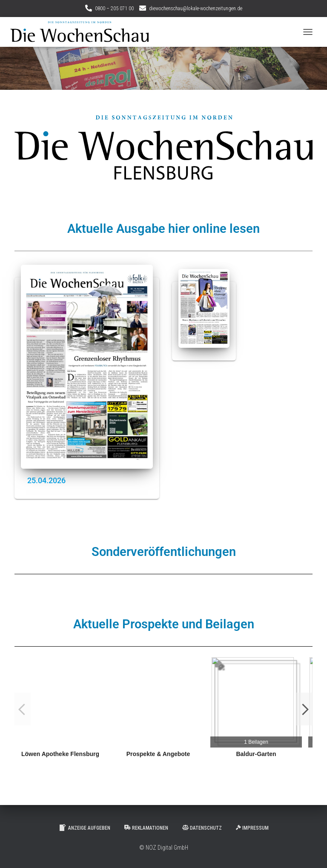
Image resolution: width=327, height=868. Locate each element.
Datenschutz (202, 828)
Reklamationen (146, 828)
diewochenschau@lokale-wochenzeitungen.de (196, 9)
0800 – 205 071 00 (114, 9)
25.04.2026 (46, 480)
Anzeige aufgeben (84, 828)
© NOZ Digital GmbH (164, 848)
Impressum (252, 828)
